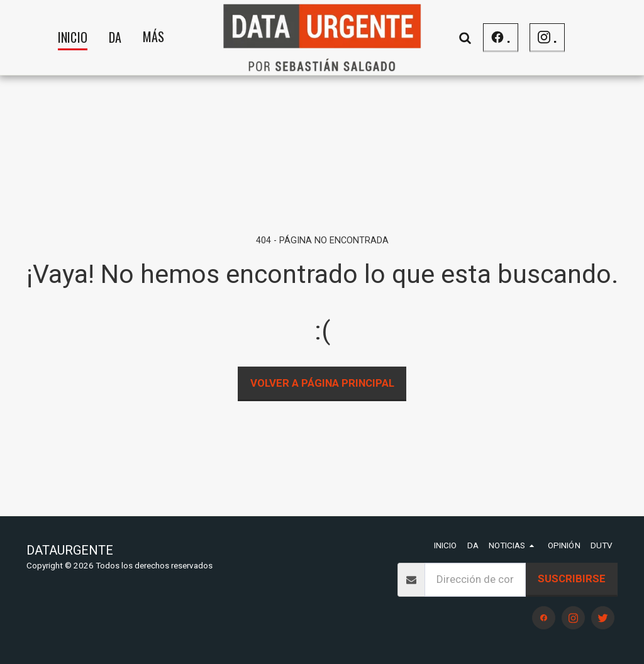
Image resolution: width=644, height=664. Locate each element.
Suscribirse (572, 578)
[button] (465, 37)
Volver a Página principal (322, 383)
